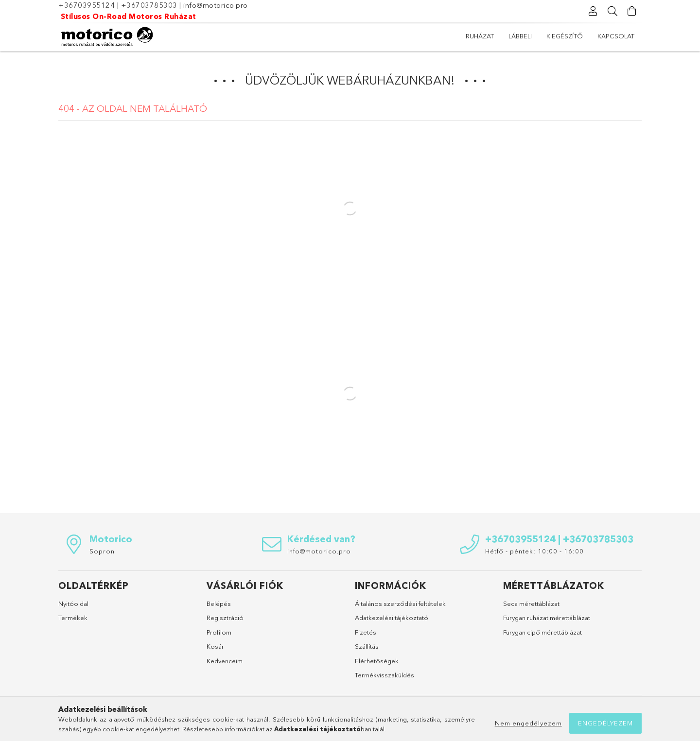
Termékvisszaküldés (385, 675)
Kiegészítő (565, 36)
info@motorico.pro (216, 5)
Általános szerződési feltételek (400, 603)
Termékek (73, 618)
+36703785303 (149, 5)
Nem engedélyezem (528, 723)
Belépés (219, 603)
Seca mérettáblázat (531, 603)
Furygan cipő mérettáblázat (542, 632)
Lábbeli (520, 36)
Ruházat (480, 36)
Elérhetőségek (377, 661)
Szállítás (367, 646)
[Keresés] (612, 11)
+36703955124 (87, 5)
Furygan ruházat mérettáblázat (547, 618)
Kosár (215, 646)
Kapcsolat (616, 36)
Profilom (219, 632)
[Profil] (593, 11)
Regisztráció (225, 618)
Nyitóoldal (73, 603)
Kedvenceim (225, 661)
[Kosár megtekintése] (632, 11)
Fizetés (366, 632)
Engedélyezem (605, 723)
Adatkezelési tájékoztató (392, 618)
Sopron (102, 551)
